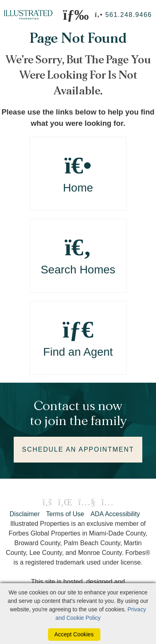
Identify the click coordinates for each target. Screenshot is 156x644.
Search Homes (78, 255)
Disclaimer (25, 514)
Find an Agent (78, 338)
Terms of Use (65, 514)
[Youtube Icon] (87, 502)
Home (78, 174)
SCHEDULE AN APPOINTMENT (78, 449)
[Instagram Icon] (107, 502)
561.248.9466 (129, 15)
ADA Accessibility (115, 514)
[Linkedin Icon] (65, 502)
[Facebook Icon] (47, 502)
